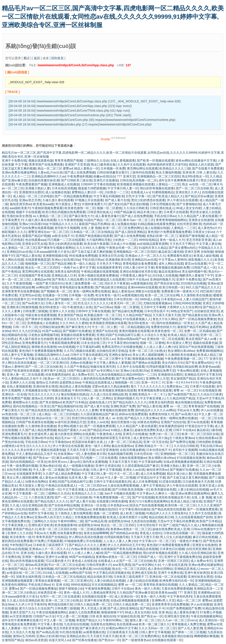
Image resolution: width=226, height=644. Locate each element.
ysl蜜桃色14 (10, 446)
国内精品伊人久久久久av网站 (155, 410)
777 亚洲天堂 (126, 176)
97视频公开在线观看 (89, 200)
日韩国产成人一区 (203, 268)
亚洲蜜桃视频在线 (55, 256)
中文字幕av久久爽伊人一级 (155, 493)
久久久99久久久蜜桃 (90, 248)
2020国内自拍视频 (193, 283)
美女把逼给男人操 (41, 434)
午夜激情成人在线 (79, 307)
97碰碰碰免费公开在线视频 (83, 541)
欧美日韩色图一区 (171, 287)
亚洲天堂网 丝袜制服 (199, 252)
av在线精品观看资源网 (152, 244)
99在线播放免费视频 (83, 256)
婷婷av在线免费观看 (133, 414)
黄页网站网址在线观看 (142, 168)
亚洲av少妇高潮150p (33, 224)
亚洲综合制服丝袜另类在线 (138, 271)
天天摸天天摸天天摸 (166, 315)
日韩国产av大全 (44, 616)
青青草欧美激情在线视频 (160, 585)
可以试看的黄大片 (58, 561)
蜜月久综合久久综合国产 (36, 608)
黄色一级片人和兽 (147, 589)
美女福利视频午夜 (194, 271)
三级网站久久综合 (96, 161)
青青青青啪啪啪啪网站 (171, 220)
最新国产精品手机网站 (94, 224)
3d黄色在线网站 (148, 422)
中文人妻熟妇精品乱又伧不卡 (22, 378)
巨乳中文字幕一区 (138, 196)
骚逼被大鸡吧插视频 (92, 188)
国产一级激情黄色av (136, 640)
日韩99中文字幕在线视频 (98, 184)
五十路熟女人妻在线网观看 (73, 513)
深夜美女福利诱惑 (67, 271)
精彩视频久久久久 (14, 232)
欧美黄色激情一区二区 (80, 208)
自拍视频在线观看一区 (97, 596)
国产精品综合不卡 (152, 608)
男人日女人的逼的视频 (175, 537)
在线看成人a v (140, 192)
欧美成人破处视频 (206, 256)
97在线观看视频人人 (137, 319)
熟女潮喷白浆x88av (181, 351)
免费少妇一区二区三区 (165, 434)
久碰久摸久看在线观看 (58, 200)
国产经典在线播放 (84, 640)
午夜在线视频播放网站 (51, 612)
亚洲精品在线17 (77, 636)
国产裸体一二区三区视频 (189, 632)
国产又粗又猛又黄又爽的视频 (92, 252)
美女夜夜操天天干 (67, 398)
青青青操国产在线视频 (204, 406)
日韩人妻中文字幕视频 (17, 355)
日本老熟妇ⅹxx (171, 299)
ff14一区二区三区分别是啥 (67, 565)
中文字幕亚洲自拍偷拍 (123, 343)
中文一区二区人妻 (104, 327)
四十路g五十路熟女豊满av (176, 438)
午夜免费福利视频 (79, 176)
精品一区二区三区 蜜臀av (55, 168)
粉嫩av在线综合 (104, 176)
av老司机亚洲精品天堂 (70, 422)
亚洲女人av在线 (98, 422)
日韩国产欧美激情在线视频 (20, 371)
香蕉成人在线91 (151, 533)
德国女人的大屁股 (201, 164)
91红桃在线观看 (70, 632)
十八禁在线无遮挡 (41, 497)
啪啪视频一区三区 (38, 264)
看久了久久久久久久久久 (148, 386)
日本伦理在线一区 (126, 299)
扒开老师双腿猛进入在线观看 (105, 279)
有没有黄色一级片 (107, 295)
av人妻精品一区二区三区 (50, 216)
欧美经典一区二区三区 (180, 505)
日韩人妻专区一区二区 (61, 303)
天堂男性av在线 (30, 295)
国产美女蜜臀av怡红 (183, 248)
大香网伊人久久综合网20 (184, 307)
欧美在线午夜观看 (96, 244)
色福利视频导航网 (120, 454)
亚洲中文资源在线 (108, 466)
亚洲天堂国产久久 (22, 612)
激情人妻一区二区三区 (145, 620)
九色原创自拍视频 (143, 521)
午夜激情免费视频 (97, 589)
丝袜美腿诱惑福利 (58, 375)
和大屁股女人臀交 (68, 204)
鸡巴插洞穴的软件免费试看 (73, 569)
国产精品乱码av (98, 430)
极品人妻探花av (123, 291)
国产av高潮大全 (33, 303)
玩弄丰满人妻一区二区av (86, 478)
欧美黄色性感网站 (14, 585)
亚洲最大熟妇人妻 (38, 188)
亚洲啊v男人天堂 (157, 378)
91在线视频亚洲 (210, 390)
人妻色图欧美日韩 (93, 454)
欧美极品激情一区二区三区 (103, 315)
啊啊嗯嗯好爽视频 (206, 636)
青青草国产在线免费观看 (46, 164)
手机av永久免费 (188, 410)
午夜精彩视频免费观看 (47, 208)
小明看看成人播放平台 (135, 275)
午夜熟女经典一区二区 (122, 248)
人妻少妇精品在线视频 (193, 489)
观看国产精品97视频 (36, 236)
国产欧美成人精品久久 (168, 196)
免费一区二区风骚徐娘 (200, 331)
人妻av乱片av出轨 (50, 172)
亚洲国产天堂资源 (77, 164)
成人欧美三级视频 (132, 513)
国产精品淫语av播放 (199, 196)
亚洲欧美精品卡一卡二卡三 (147, 394)
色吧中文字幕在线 (41, 513)
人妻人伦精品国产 (195, 299)
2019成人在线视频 (165, 275)
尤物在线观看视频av (157, 303)
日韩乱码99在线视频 (187, 303)
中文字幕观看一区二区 (28, 493)
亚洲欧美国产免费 (123, 406)
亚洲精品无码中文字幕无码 (203, 375)
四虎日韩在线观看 (84, 418)
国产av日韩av (103, 307)
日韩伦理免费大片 (99, 565)
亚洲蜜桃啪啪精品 (207, 581)
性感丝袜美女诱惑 (19, 216)
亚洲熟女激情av (120, 355)
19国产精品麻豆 (124, 212)
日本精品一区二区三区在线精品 (92, 232)
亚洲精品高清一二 (206, 589)
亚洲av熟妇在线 (50, 466)
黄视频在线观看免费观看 (78, 335)
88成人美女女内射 (189, 208)
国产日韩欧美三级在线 (76, 180)
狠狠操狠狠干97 (112, 612)
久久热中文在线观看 (131, 164)
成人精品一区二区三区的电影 (33, 196)
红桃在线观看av (207, 438)
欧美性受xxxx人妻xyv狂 (65, 462)
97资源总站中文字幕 (199, 426)
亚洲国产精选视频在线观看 (94, 236)
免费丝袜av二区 (177, 386)
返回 (37, 58)
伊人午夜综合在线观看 (182, 200)
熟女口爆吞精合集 (103, 164)
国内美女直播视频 (95, 462)
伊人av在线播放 (212, 410)
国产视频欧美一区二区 (56, 291)
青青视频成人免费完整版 (188, 624)
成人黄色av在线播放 (53, 478)
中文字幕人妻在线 (208, 244)
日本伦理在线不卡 (156, 311)
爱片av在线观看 (198, 422)
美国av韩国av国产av (131, 339)
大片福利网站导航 (98, 240)
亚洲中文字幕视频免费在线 (183, 557)
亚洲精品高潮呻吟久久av (48, 176)
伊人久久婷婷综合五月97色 (126, 545)
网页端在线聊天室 (22, 418)
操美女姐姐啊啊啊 (96, 533)
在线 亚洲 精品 (162, 612)
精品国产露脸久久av (72, 430)
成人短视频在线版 (58, 192)
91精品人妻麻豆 (122, 430)
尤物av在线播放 (81, 363)
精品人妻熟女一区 (87, 168)
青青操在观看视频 (47, 581)
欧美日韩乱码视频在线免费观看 (64, 212)
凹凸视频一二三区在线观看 (66, 240)
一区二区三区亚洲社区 (53, 363)
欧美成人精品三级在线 (183, 335)
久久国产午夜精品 (76, 367)
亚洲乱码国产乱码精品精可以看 (118, 335)
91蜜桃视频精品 (163, 192)
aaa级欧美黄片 (20, 208)
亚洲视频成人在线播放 (64, 184)
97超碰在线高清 (128, 616)
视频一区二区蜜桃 (109, 208)
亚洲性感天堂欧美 (41, 525)
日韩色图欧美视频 (208, 442)
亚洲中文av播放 (56, 557)
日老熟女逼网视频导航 (44, 335)
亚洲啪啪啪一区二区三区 (177, 454)
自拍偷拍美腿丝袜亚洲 (44, 180)
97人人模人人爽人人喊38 (85, 553)
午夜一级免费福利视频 (22, 466)
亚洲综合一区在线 (14, 394)
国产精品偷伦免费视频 (127, 311)
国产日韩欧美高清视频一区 (131, 489)
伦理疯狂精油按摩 (22, 287)
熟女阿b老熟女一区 (195, 176)
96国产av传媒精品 (81, 557)
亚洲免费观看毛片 (34, 343)
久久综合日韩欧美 (136, 208)
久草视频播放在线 (34, 390)
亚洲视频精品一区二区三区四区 (159, 176)
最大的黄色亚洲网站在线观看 (75, 434)
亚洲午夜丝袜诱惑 (197, 573)
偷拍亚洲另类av (21, 204)
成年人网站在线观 (171, 264)
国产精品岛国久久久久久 (130, 402)
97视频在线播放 (59, 390)
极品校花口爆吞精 (171, 252)
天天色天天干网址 (182, 244)
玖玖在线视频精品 (104, 585)
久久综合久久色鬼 (154, 335)
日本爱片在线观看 (176, 212)
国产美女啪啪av (50, 402)
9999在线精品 (148, 240)
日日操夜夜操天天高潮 (198, 482)
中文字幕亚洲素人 (152, 398)
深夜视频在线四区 (105, 509)
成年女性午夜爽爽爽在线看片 (179, 180)
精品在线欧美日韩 (161, 517)
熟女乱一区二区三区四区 (42, 268)
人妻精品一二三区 (168, 184)
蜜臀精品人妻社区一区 (87, 192)
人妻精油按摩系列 (103, 592)
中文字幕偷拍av (59, 442)
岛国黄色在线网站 (103, 624)
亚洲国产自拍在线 (105, 331)
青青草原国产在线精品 (51, 537)
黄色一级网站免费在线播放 (92, 291)
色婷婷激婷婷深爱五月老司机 (167, 164)
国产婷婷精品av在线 (124, 533)
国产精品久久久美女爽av (141, 418)
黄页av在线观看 (196, 264)
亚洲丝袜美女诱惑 (45, 386)
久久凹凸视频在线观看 (79, 351)
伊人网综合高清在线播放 (19, 363)
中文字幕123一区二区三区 (157, 541)
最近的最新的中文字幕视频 (73, 339)
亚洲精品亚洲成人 (186, 569)
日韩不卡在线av (137, 279)
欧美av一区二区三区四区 (61, 378)
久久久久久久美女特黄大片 (20, 450)
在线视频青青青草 (109, 268)
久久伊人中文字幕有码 (31, 604)
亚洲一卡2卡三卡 (153, 382)
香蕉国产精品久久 (25, 529)
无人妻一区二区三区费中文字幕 (109, 359)
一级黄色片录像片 (189, 541)
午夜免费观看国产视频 (31, 184)
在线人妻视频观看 (123, 161)
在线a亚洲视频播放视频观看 (183, 462)
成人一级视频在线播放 (78, 466)
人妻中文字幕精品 (152, 485)
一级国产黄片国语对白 (48, 283)
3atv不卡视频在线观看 (119, 493)
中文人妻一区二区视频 (48, 470)
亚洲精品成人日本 (64, 275)
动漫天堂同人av (104, 339)
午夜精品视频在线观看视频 (100, 271)
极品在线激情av (169, 271)
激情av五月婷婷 (47, 382)
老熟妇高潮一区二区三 (162, 236)
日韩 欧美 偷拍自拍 (102, 616)
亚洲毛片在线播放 (106, 180)
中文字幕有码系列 (179, 596)
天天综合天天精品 (76, 319)
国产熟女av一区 (44, 458)
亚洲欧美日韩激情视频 (22, 307)
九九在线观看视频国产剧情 (194, 517)
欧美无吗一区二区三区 (126, 303)
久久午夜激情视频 (70, 220)
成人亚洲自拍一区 (127, 596)
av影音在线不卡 (63, 236)
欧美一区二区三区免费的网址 (123, 228)
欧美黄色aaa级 (43, 204)
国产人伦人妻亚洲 (190, 628)
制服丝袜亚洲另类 (103, 367)
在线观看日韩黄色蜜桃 (112, 501)
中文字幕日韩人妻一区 (123, 188)
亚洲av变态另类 (30, 200)
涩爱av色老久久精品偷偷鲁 (110, 386)
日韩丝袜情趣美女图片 (112, 172)
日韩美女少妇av (203, 232)
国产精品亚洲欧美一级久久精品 (73, 264)
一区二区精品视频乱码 (134, 327)
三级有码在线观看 (142, 172)
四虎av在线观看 (100, 489)
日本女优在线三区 (93, 343)
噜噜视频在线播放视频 (148, 359)
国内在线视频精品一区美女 (175, 323)
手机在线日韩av (165, 216)
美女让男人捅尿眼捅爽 (148, 355)
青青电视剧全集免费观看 (140, 264)
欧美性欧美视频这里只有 (173, 497)
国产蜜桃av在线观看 (146, 363)
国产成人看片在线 (117, 200)
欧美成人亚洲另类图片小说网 (127, 517)
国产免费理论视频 (182, 442)
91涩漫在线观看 (170, 482)
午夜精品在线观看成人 (98, 382)
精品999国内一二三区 (141, 375)
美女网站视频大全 (70, 426)
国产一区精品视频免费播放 (73, 196)
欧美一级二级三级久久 (154, 624)
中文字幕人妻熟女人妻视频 (112, 363)
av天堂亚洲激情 (107, 450)
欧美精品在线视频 (146, 549)
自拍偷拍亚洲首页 (207, 311)
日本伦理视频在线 (162, 204)
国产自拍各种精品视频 (64, 505)
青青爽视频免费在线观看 (155, 390)
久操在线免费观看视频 (123, 485)
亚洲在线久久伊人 (188, 192)
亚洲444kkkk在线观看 (142, 287)
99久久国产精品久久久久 (203, 287)
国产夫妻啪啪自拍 (189, 204)
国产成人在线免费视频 (80, 172)
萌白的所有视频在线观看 (157, 188)
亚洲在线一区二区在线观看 (165, 339)
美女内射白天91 (173, 363)
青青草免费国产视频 (68, 161)
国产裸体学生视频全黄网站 (56, 248)
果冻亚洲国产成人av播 (201, 339)
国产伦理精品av (80, 509)
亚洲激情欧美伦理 (118, 260)
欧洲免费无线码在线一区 (176, 581)
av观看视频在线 (142, 283)
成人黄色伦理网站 (160, 569)
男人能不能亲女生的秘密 (36, 339)
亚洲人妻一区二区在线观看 (25, 375)
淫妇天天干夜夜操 (117, 283)
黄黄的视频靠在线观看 (134, 331)
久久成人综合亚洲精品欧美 (67, 359)
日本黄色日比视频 (172, 549)
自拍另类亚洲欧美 (189, 224)
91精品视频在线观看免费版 (156, 224)
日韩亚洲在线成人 (162, 208)
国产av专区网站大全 (105, 371)
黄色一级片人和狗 (97, 446)
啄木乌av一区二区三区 (139, 220)
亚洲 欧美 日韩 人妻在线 (199, 172)
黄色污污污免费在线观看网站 (149, 501)
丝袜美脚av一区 (69, 454)
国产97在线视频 (143, 497)
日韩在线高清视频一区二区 (138, 180)
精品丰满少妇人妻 (149, 212)
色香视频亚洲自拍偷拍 (177, 636)
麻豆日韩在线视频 (205, 537)
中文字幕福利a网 (88, 347)
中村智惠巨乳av (42, 299)
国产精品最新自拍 (194, 315)
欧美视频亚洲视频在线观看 (136, 184)
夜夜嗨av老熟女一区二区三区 (131, 529)
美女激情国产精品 (70, 315)
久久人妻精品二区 (191, 585)
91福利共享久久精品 (153, 248)
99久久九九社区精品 (26, 331)
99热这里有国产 (182, 311)
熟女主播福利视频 (168, 172)
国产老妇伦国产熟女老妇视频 (128, 204)
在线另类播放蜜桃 (132, 450)
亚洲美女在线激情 (201, 220)
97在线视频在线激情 (191, 458)
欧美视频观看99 (66, 525)
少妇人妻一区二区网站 (96, 398)
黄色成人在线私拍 (84, 561)
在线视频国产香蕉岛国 (34, 275)
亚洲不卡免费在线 (14, 161)
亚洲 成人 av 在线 (110, 418)
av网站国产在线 (47, 287)
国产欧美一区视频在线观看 (155, 161)
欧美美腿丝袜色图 (163, 489)
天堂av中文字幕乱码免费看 (176, 521)
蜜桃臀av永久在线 (25, 402)
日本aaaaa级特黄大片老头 (52, 252)
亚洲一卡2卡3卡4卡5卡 (182, 382)
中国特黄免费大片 (94, 204)
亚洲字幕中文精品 (53, 371)
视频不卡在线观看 (28, 212)
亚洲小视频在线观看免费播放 (98, 275)
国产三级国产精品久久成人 (181, 525)
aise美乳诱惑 (122, 565)
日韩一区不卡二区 (25, 327)
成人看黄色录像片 (107, 216)
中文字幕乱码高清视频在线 (111, 573)
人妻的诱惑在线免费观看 (97, 378)
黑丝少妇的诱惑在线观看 (148, 200)
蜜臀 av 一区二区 (185, 390)
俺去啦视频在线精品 (75, 394)
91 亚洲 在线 (25, 553)
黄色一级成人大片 (172, 240)
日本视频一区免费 (113, 168)
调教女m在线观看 (147, 291)
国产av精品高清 (96, 521)
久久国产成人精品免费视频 (38, 430)
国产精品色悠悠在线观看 (42, 410)
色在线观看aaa (35, 240)
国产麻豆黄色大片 (81, 216)
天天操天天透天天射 (123, 462)
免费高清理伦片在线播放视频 (122, 347)
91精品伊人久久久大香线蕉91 (167, 513)
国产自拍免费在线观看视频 (34, 228)
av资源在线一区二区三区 (19, 414)
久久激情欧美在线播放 (196, 295)
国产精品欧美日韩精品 (111, 287)
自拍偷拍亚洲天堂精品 (112, 351)
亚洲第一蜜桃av (33, 557)
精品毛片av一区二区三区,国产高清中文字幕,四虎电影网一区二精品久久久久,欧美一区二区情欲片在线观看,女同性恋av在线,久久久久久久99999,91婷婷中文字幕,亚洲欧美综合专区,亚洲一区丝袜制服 (113, 17)
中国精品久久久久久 (63, 224)
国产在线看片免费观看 (207, 168)
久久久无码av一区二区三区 (157, 628)
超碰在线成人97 (100, 402)
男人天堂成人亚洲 (93, 608)
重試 (26, 58)
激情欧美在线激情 (44, 347)
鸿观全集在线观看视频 (41, 315)
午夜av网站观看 (188, 371)
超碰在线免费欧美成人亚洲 (153, 430)
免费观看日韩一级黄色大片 (180, 291)
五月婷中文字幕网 (153, 307)
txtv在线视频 (66, 347)
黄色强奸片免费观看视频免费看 (169, 232)
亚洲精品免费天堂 (163, 371)
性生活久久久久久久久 (93, 303)
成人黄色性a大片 (209, 228)
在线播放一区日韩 (55, 295)
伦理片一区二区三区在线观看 (60, 596)
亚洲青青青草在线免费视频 (20, 291)
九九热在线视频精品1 (110, 375)
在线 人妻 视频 (91, 228)
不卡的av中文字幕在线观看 (28, 359)
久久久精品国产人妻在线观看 (198, 216)
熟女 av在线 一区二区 (197, 184)
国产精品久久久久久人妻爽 (79, 410)
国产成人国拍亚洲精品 (130, 232)
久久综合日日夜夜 (210, 394)
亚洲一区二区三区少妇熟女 (147, 351)
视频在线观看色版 (41, 161)
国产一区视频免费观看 (100, 426)
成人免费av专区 (83, 375)
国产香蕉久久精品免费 (67, 279)
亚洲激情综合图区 (31, 192)
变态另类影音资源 (198, 240)
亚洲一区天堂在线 (156, 442)
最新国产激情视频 (192, 236)
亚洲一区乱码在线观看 (22, 509)
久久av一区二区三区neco (180, 620)
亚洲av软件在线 (42, 438)
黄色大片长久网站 (165, 319)
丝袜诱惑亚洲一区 (50, 592)
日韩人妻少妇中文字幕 (138, 268)
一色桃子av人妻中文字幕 (78, 268)
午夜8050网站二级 (85, 390)
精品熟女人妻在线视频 (75, 386)
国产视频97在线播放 (77, 331)
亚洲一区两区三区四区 (173, 561)
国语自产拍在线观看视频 (196, 347)
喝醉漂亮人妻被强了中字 (196, 275)
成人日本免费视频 (153, 474)
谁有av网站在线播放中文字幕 (196, 161)
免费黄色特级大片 (163, 327)
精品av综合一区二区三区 (53, 418)
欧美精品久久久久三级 (175, 168)
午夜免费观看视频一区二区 (183, 359)
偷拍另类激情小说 (123, 422)
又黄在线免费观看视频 (177, 589)
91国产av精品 (51, 331)
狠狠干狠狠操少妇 (71, 589)
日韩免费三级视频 (35, 311)
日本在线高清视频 (64, 188)
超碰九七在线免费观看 (84, 612)
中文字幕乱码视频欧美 (109, 196)
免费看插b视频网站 (209, 351)
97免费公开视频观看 (49, 541)
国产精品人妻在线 (28, 256)
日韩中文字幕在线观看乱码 (89, 355)
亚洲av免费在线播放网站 (19, 172)
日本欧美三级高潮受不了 (50, 545)
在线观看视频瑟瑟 (38, 260)
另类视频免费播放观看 (90, 517)
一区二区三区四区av (92, 485)
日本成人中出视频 (123, 244)
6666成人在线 (150, 299)
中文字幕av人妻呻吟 (172, 260)
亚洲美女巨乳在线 (34, 244)
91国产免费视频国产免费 (183, 608)
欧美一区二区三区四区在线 (200, 434)
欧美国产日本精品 (75, 402)
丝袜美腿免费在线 (70, 533)
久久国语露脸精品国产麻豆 (99, 414)
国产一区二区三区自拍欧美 (194, 188)
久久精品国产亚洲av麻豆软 (135, 592)
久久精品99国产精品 (137, 315)
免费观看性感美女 (179, 256)
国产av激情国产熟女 (182, 394)
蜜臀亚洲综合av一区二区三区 (48, 232)
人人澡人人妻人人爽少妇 (160, 347)
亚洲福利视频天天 (162, 279)
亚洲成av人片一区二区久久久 (145, 256)
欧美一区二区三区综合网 (162, 295)
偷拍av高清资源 (36, 565)
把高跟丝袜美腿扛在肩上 (89, 442)
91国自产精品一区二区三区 (103, 220)
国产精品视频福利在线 (67, 406)
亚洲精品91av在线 (19, 252)
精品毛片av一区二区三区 (72, 438)
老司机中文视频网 (67, 228)
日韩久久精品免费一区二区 (93, 604)
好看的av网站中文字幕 (121, 628)
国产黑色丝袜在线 (166, 283)
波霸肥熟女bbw (70, 382)
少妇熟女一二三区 (117, 192)
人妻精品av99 (41, 279)
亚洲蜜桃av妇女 (209, 592)
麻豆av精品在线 (67, 458)
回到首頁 (57, 58)
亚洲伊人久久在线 (62, 311)
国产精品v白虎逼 (77, 470)
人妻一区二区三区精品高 (125, 442)
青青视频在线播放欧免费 (172, 268)
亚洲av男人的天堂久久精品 (54, 517)
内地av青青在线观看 (85, 549)
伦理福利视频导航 (100, 299)
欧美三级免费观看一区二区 (84, 283)
